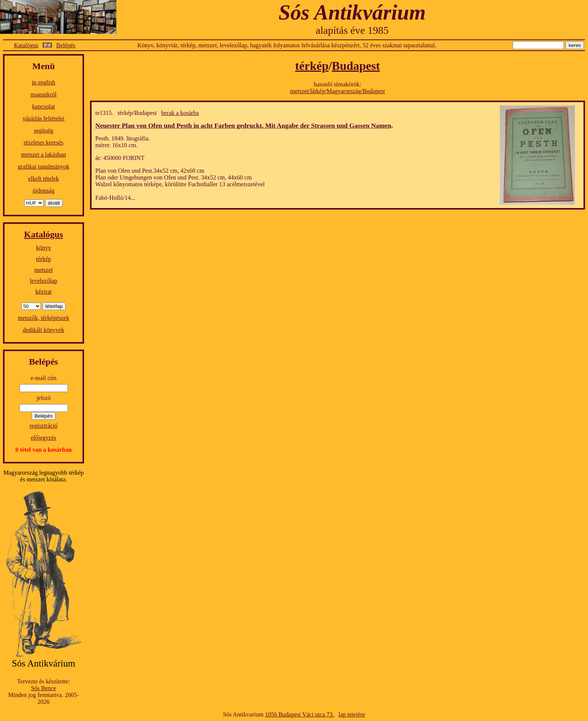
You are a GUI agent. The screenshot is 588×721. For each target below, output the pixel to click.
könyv (44, 248)
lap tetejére (352, 714)
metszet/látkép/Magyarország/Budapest (337, 91)
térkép (44, 259)
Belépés (66, 45)
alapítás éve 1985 (352, 30)
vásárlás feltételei (44, 118)
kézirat (44, 292)
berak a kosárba (180, 113)
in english (44, 82)
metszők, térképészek (44, 318)
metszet (44, 270)
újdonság (44, 191)
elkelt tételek (44, 179)
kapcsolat (44, 106)
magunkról (43, 94)
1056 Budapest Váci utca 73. (299, 714)
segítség (44, 130)
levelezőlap (44, 281)
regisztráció (44, 426)
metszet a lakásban (44, 155)
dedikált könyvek (44, 330)
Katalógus (26, 45)
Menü (44, 66)
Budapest (356, 66)
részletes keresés (44, 143)
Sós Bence (43, 688)
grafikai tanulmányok (43, 167)
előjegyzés (44, 438)
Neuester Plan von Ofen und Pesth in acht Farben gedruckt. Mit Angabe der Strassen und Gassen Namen (243, 125)
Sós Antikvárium (352, 12)
